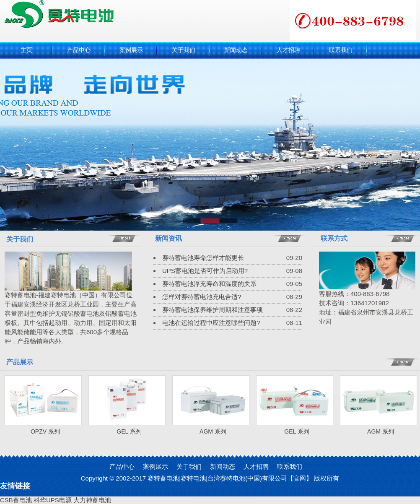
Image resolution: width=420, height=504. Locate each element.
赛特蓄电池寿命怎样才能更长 (203, 258)
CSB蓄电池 (16, 500)
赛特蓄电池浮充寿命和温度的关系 (209, 284)
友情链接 (15, 486)
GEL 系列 (129, 431)
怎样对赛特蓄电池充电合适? (202, 297)
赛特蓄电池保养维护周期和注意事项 (213, 310)
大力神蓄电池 (92, 500)
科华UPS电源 (53, 500)
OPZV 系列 (45, 431)
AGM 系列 (213, 431)
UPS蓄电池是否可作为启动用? (205, 271)
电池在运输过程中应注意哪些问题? (211, 323)
